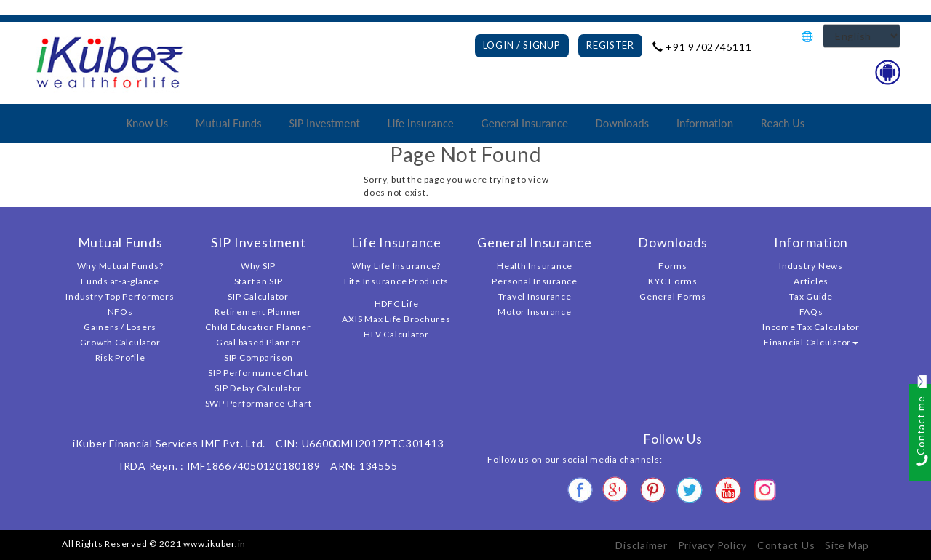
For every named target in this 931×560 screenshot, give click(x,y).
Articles (811, 281)
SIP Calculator (258, 296)
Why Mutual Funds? (120, 266)
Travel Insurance (535, 296)
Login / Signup (522, 45)
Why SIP (258, 266)
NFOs (120, 312)
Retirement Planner (258, 312)
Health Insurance (535, 266)
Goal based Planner (259, 342)
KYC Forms (673, 281)
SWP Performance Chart (259, 403)
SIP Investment (324, 123)
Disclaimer (642, 545)
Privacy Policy (713, 545)
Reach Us (783, 123)
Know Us (147, 123)
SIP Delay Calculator (258, 388)
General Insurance (525, 123)
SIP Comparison (259, 357)
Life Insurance (421, 123)
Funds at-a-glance (120, 281)
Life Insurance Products (396, 281)
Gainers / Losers (120, 327)
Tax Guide (811, 296)
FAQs (811, 312)
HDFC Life (397, 304)
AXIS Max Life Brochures (396, 319)
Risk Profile (120, 357)
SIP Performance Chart (258, 373)
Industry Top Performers (120, 296)
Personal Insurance (535, 281)
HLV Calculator (396, 334)
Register (610, 45)
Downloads (622, 123)
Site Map (847, 545)
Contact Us (786, 545)
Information (705, 123)
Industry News (811, 266)
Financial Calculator (811, 342)
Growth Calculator (120, 342)
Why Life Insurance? (396, 266)
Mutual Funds (229, 123)
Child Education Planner (258, 327)
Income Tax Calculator (811, 327)
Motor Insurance (534, 312)
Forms (673, 266)
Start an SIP (259, 281)
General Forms (673, 296)
